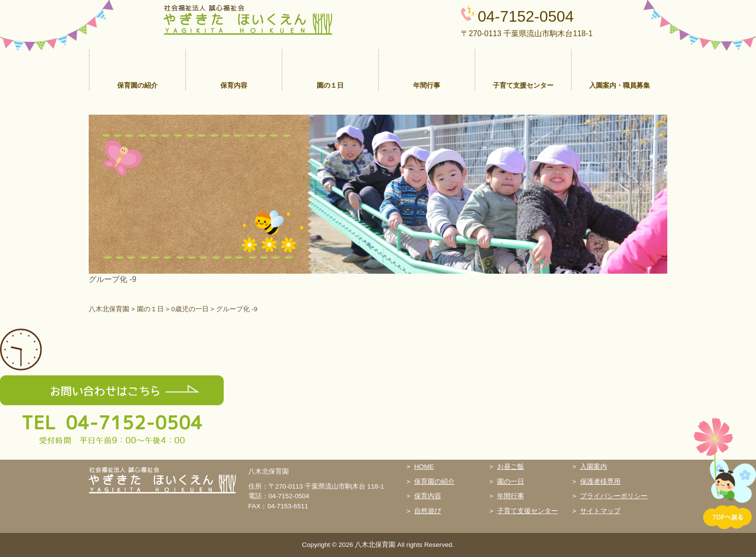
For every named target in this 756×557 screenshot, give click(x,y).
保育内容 (428, 496)
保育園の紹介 (434, 482)
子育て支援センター (527, 511)
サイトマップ (600, 511)
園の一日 (511, 482)
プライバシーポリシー (614, 496)
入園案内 (594, 467)
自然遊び (428, 511)
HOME (424, 467)
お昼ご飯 (511, 467)
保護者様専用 (600, 482)
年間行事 (511, 496)
